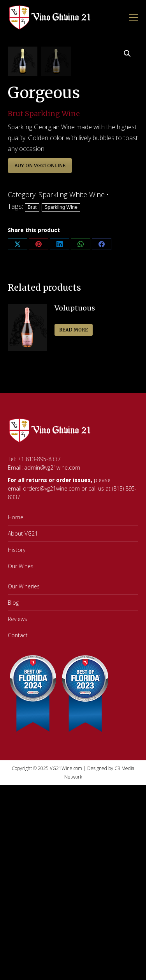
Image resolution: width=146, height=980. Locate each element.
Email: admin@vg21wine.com (44, 598)
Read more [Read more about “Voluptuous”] (74, 460)
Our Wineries (24, 716)
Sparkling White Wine (72, 324)
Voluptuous (75, 438)
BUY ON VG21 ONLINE (40, 296)
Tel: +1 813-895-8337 (34, 589)
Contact (18, 765)
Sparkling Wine (61, 337)
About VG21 (23, 663)
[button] (127, 54)
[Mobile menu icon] (134, 17)
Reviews (18, 749)
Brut (32, 337)
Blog (13, 733)
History (17, 680)
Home (16, 647)
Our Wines (21, 696)
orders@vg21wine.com (51, 618)
